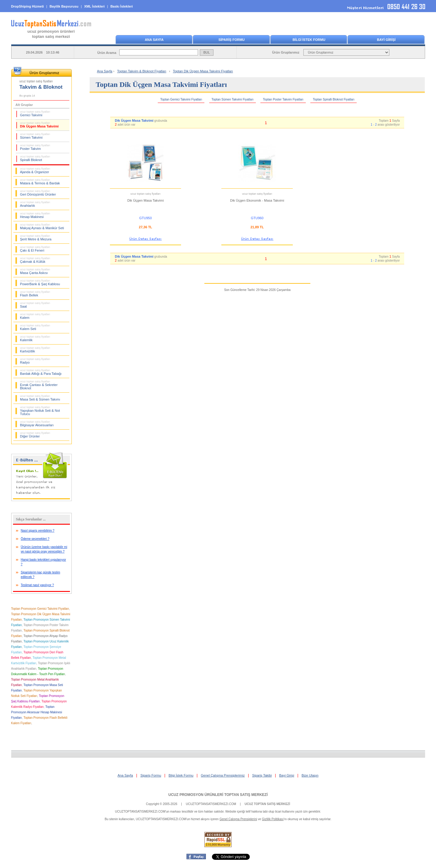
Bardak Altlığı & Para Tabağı (41, 372)
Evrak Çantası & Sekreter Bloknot (39, 385)
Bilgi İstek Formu (181, 775)
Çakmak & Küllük (35, 260)
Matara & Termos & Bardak (40, 182)
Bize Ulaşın (310, 775)
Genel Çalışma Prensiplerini (238, 819)
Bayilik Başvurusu (64, 6)
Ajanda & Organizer (35, 170)
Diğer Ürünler (35, 435)
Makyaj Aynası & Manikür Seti (42, 226)
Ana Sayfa (105, 71)
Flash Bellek (35, 294)
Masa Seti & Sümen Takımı (40, 398)
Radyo (35, 361)
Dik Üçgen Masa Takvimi (39, 125)
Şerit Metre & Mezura (36, 238)
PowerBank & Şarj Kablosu (40, 282)
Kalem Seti (35, 327)
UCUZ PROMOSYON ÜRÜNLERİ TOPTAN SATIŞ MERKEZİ (218, 795)
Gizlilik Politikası (273, 819)
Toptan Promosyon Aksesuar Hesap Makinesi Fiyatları (37, 712)
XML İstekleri (94, 6)
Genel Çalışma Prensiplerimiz (223, 775)
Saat (35, 305)
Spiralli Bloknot (35, 158)
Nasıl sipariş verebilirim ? (38, 531)
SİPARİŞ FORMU (231, 40)
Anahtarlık (35, 204)
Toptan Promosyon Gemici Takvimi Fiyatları (40, 609)
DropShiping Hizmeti (28, 6)
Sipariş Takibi (262, 775)
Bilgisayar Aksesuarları (37, 424)
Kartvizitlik (35, 350)
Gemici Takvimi (35, 114)
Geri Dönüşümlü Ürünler (38, 193)
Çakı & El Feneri (35, 249)
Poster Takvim (35, 147)
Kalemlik (35, 338)
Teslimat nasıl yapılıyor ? (38, 585)
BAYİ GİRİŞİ (386, 40)
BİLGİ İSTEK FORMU (309, 40)
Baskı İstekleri (122, 6)
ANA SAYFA (154, 40)
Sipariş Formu (151, 775)
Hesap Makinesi (35, 215)
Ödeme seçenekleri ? (35, 539)
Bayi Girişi (287, 775)
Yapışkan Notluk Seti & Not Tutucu (40, 411)
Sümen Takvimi (35, 136)
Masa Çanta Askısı (35, 271)
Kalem (35, 316)
